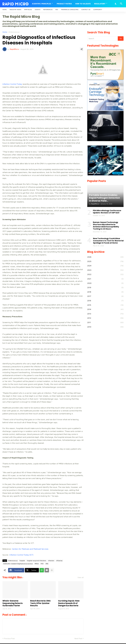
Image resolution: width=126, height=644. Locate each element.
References (48, 10)
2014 (105, 309)
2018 (105, 292)
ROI (57, 10)
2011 (105, 322)
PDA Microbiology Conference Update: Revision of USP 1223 (107, 212)
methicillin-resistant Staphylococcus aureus (18, 564)
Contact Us (86, 10)
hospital (22, 561)
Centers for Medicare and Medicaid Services (30, 549)
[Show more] (52, 570)
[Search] (121, 4)
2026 (105, 257)
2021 (105, 279)
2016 (105, 301)
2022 (105, 274)
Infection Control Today (12, 84)
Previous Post (9, 638)
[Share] (82, 49)
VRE (47, 564)
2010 (105, 327)
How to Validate (83, 4)
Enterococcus (14, 32)
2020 (105, 283)
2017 (105, 296)
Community (98, 10)
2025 (105, 261)
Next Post (78, 638)
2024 (105, 266)
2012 (105, 318)
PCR (42, 564)
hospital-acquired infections (36, 561)
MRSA (37, 564)
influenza (59, 561)
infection (51, 561)
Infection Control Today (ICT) (22, 555)
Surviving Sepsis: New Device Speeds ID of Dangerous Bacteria (69, 603)
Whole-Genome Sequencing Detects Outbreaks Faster (13, 603)
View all (81, 577)
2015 (105, 305)
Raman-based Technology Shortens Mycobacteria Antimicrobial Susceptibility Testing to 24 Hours (106, 226)
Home (5, 10)
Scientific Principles (42, 4)
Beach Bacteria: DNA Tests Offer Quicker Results (40, 603)
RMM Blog (28, 10)
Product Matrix (64, 4)
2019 (105, 287)
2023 (105, 270)
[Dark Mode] (116, 4)
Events (38, 10)
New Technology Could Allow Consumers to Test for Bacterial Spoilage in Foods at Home (108, 241)
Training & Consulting (70, 10)
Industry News (15, 10)
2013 (105, 314)
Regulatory (100, 4)
